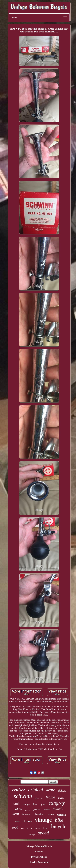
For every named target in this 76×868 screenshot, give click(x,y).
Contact (39, 852)
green (29, 828)
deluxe (62, 791)
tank (17, 804)
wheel (18, 809)
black (17, 822)
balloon (47, 810)
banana (26, 815)
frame (50, 797)
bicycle (59, 826)
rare (51, 814)
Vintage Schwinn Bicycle (39, 846)
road (15, 827)
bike (59, 820)
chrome (27, 821)
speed (43, 833)
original (36, 790)
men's (61, 798)
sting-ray (39, 798)
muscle (58, 809)
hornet (46, 828)
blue (36, 804)
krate (51, 790)
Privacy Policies (39, 857)
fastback (61, 815)
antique (26, 804)
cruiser (19, 790)
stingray (57, 803)
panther (37, 809)
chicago (32, 835)
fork (43, 804)
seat (16, 814)
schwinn (23, 796)
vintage (43, 820)
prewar (28, 810)
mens (38, 828)
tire (22, 829)
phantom (39, 814)
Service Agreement (39, 862)
